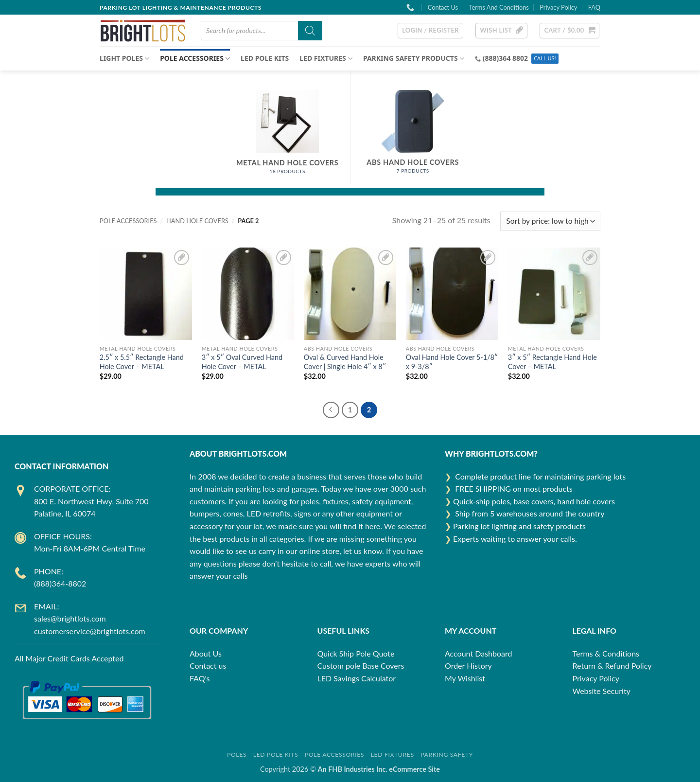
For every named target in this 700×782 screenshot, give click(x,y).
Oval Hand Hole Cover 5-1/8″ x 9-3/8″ (452, 362)
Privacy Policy (558, 7)
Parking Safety (447, 755)
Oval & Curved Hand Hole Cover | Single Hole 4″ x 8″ (345, 362)
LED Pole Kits (265, 58)
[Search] (310, 31)
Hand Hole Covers (197, 221)
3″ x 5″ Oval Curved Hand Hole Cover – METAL (242, 362)
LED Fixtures (393, 755)
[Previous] (331, 410)
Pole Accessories (334, 755)
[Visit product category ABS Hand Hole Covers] (413, 137)
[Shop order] (550, 221)
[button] (430, 31)
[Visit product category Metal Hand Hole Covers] (288, 137)
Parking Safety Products (414, 58)
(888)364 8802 (505, 58)
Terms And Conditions (499, 7)
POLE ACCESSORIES (195, 58)
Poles (237, 755)
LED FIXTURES (326, 58)
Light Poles (124, 58)
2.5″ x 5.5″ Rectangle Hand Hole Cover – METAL (142, 362)
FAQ (594, 7)
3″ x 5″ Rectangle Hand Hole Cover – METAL (552, 362)
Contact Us (443, 7)
